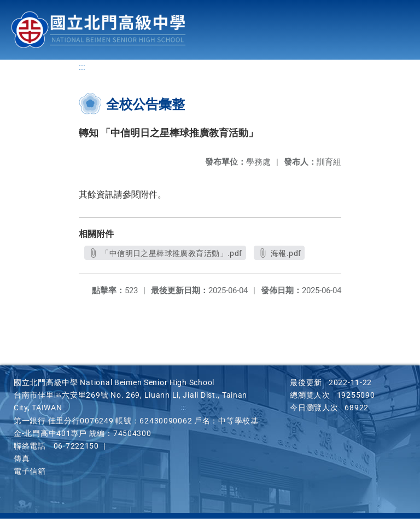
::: (82, 71)
